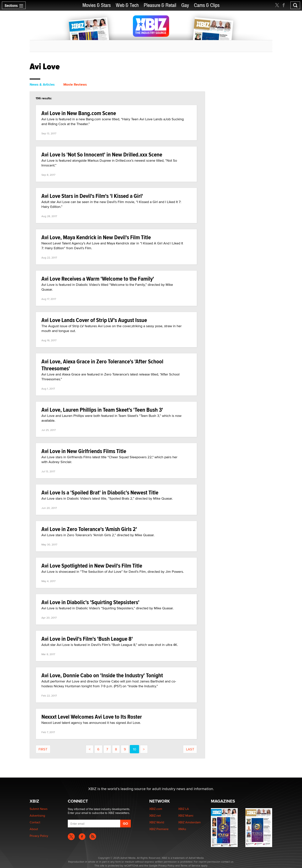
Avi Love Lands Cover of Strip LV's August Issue (94, 320)
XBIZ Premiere (159, 829)
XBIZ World (157, 822)
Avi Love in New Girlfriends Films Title (84, 451)
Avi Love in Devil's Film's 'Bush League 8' (87, 639)
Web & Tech (127, 5)
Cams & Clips (207, 5)
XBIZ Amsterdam (189, 822)
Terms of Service (190, 865)
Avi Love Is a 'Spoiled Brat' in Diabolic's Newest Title (100, 492)
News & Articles (42, 84)
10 (135, 749)
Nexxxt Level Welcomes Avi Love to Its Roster (92, 717)
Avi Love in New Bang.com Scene (79, 113)
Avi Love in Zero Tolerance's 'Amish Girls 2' (89, 529)
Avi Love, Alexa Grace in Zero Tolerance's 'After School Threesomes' (102, 365)
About (34, 829)
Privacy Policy (39, 836)
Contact (35, 822)
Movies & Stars (97, 5)
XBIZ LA (184, 809)
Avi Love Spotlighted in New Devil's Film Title (92, 566)
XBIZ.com (156, 809)
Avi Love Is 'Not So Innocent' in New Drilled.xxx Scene (102, 154)
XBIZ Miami (186, 816)
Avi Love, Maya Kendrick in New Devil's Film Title (96, 237)
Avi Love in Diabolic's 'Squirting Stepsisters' (90, 602)
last (190, 749)
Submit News (39, 809)
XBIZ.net (155, 816)
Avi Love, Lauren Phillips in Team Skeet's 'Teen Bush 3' (102, 410)
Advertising (37, 816)
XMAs (182, 829)
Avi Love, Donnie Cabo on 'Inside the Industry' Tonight (102, 675)
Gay (185, 5)
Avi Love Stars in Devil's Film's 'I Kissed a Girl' (92, 196)
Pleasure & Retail (160, 5)
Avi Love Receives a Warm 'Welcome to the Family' (98, 279)
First (43, 749)
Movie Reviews (75, 84)
